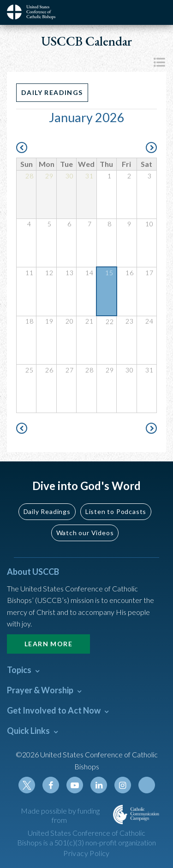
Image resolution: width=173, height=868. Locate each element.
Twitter (27, 785)
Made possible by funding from (60, 815)
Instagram (123, 785)
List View (159, 62)
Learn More (48, 644)
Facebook (51, 785)
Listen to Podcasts (116, 511)
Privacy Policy (86, 853)
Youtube (75, 785)
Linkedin (99, 785)
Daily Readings (52, 92)
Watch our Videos (85, 533)
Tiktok (147, 785)
